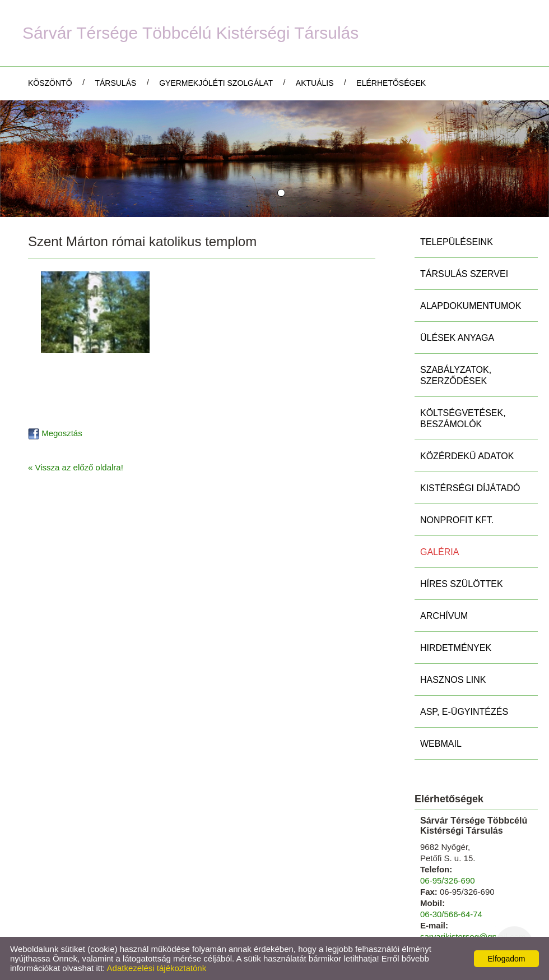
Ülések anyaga (457, 338)
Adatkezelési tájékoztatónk (157, 968)
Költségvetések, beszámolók (463, 419)
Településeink (457, 242)
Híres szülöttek (462, 584)
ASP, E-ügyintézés (464, 712)
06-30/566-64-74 (451, 914)
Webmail (441, 744)
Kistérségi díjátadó (470, 488)
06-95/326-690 (448, 880)
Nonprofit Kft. (457, 520)
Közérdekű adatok (467, 456)
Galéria (439, 552)
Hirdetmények (456, 648)
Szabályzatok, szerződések (456, 375)
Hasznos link (453, 680)
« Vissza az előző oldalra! (76, 467)
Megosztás (55, 433)
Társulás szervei (464, 274)
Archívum (444, 616)
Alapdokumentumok (471, 306)
